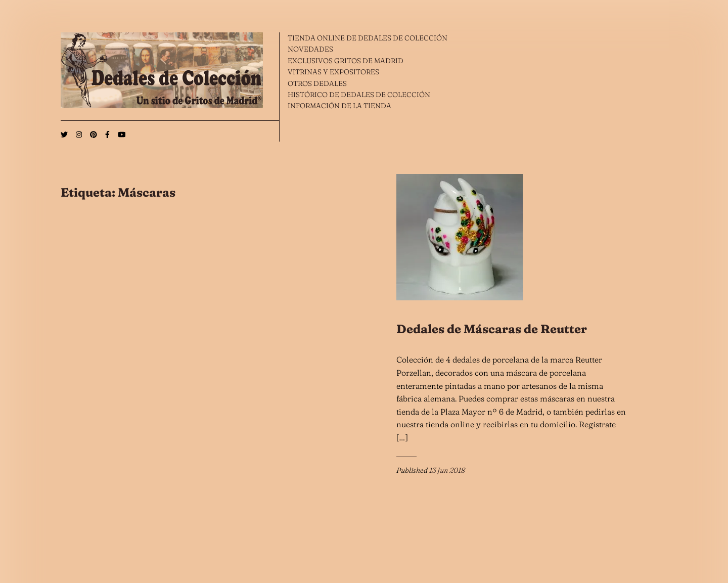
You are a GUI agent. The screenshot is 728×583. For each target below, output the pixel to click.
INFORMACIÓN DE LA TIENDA (339, 106)
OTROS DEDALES (317, 83)
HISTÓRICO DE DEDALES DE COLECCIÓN (359, 95)
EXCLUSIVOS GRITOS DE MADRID (346, 61)
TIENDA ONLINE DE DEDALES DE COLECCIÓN (368, 38)
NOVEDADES (310, 49)
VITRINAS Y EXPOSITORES (333, 72)
